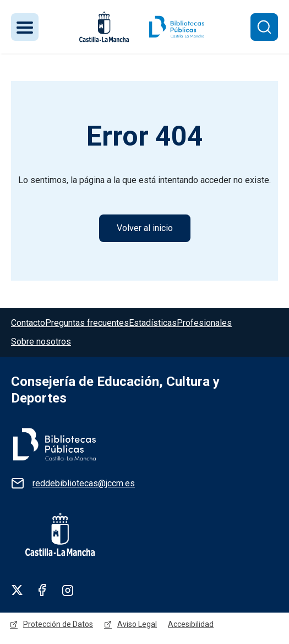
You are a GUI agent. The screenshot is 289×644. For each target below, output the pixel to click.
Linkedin (68, 590)
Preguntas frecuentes (87, 323)
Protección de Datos (58, 624)
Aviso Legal (137, 624)
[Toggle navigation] (25, 27)
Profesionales (204, 323)
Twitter (17, 590)
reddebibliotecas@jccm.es (84, 483)
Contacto (28, 323)
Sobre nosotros (41, 342)
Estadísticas (153, 323)
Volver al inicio (145, 228)
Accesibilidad (191, 624)
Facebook (42, 590)
